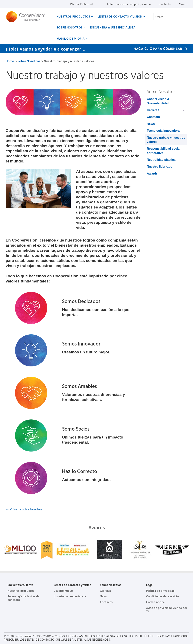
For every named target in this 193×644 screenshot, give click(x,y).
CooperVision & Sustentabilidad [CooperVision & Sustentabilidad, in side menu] (158, 101)
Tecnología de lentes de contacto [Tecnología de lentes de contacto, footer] (24, 598)
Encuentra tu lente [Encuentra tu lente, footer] (20, 585)
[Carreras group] (184, 110)
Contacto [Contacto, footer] (106, 602)
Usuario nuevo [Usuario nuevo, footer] (63, 591)
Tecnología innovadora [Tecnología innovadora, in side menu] (163, 131)
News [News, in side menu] (151, 124)
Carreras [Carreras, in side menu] (153, 110)
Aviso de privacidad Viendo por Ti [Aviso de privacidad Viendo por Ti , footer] (167, 609)
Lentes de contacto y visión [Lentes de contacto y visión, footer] (72, 585)
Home (10, 61)
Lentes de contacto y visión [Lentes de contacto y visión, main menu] (120, 16)
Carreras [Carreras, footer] (105, 591)
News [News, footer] (103, 596)
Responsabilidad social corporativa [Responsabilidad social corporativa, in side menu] (164, 151)
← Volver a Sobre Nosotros (24, 509)
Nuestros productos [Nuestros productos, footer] (21, 591)
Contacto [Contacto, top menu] (165, 4)
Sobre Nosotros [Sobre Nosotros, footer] (111, 585)
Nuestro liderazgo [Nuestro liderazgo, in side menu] (160, 167)
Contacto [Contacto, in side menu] (153, 117)
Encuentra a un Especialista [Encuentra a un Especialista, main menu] (113, 27)
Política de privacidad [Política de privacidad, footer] (160, 591)
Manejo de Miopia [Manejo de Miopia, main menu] (71, 38)
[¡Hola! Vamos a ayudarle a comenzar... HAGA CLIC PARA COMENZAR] (96, 49)
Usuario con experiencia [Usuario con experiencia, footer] (70, 596)
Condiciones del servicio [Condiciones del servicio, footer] (162, 596)
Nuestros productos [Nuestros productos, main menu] (73, 16)
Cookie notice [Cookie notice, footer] (155, 602)
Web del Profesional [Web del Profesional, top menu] (82, 4)
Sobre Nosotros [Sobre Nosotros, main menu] (70, 27)
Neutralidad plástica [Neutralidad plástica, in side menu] (161, 160)
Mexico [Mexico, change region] (183, 4)
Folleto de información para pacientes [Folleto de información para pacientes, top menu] (129, 4)
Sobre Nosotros (29, 61)
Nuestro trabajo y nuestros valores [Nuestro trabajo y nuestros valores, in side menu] (166, 140)
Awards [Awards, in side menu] (152, 174)
